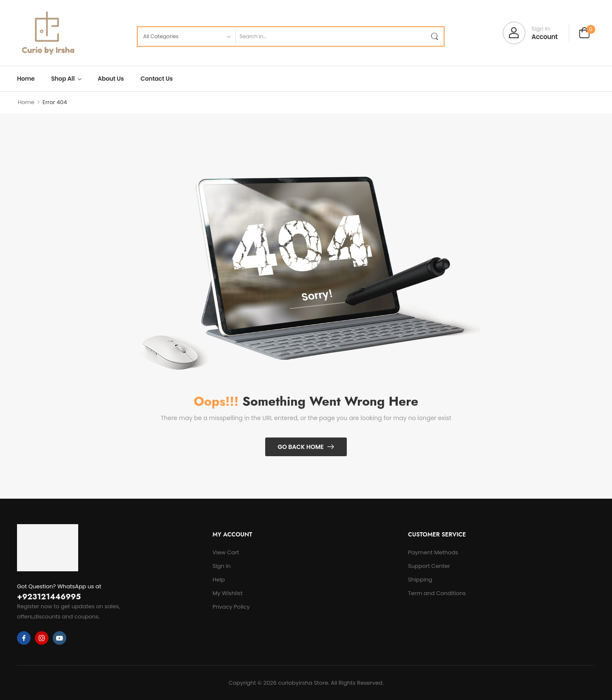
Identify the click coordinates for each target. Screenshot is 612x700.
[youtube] (59, 638)
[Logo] (48, 33)
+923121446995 (49, 597)
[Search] (330, 37)
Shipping (420, 580)
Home (26, 79)
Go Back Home (301, 447)
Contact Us (157, 79)
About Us (111, 79)
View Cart (226, 552)
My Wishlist (228, 593)
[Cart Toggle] (584, 34)
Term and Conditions (437, 593)
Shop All (63, 79)
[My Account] (530, 33)
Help (219, 580)
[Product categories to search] (186, 37)
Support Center (429, 566)
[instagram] (42, 638)
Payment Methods (433, 552)
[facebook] (24, 638)
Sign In (222, 566)
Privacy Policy (231, 607)
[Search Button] (434, 37)
